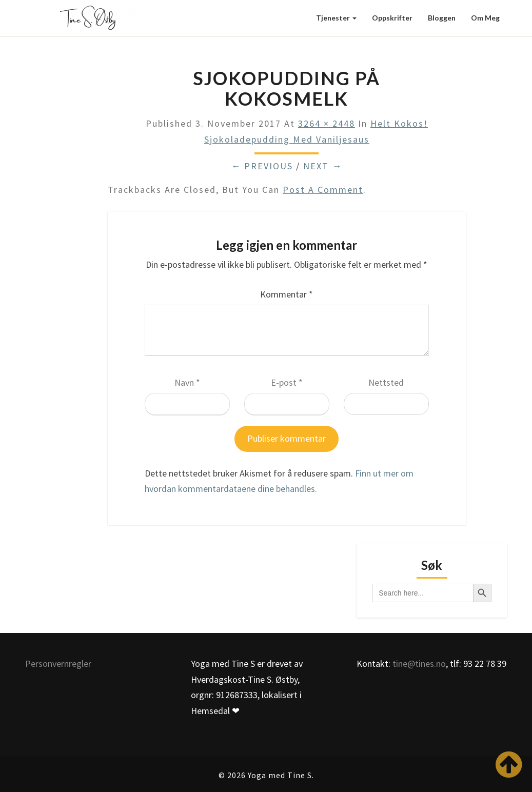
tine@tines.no (419, 664)
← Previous (262, 166)
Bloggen (442, 18)
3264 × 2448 (327, 123)
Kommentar (287, 294)
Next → (323, 166)
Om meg (485, 18)
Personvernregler (58, 664)
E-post (287, 382)
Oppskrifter (392, 18)
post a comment (323, 190)
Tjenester (336, 18)
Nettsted (386, 382)
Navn (187, 382)
